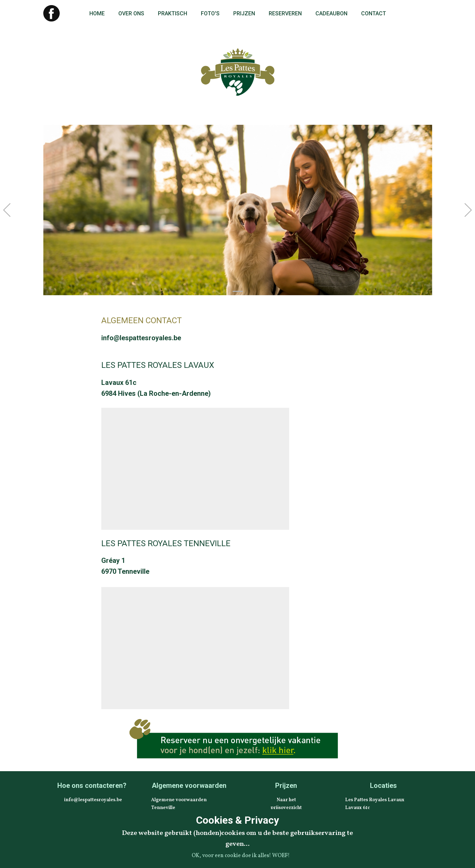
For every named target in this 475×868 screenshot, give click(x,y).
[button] (7, 210)
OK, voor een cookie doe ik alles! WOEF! (241, 856)
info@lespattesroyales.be (141, 338)
